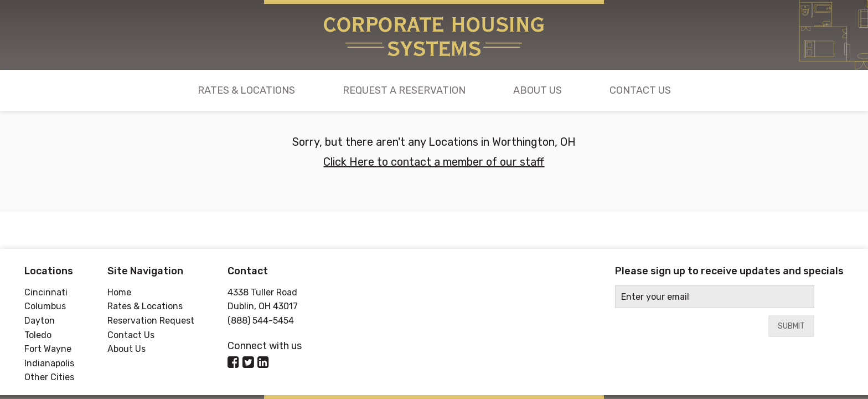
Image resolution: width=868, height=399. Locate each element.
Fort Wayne (48, 349)
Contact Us (640, 90)
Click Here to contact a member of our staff (434, 162)
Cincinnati (46, 292)
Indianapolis (49, 363)
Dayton (40, 321)
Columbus (45, 306)
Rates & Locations (246, 90)
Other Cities (49, 377)
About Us (538, 90)
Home (119, 292)
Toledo (38, 335)
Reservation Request (151, 321)
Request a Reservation (404, 90)
